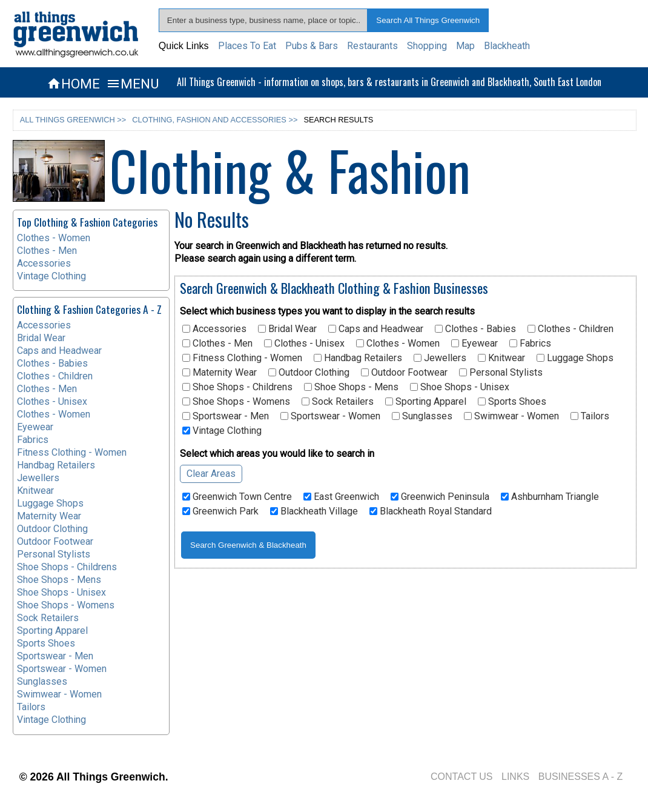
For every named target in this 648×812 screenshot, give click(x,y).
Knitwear (501, 358)
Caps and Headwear (376, 329)
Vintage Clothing (222, 431)
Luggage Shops (575, 358)
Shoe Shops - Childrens (237, 387)
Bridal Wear (287, 329)
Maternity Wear (220, 373)
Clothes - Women (398, 344)
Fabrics (530, 344)
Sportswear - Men (226, 416)
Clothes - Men (217, 344)
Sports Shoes (512, 402)
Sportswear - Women (330, 416)
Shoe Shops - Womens (236, 402)
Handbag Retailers (358, 358)
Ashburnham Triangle (550, 497)
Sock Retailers (338, 402)
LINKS (515, 777)
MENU (132, 84)
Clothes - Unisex (304, 344)
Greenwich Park (220, 511)
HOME (73, 84)
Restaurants (372, 46)
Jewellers (440, 358)
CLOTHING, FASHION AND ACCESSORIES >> (215, 120)
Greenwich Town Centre (237, 497)
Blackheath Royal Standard (431, 511)
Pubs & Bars (312, 46)
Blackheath (507, 46)
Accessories (214, 329)
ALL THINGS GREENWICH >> (73, 120)
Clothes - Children (570, 329)
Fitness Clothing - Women (242, 358)
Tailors (590, 416)
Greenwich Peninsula (440, 497)
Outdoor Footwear (404, 373)
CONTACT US (462, 777)
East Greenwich (341, 497)
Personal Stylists (501, 373)
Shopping (427, 46)
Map (465, 46)
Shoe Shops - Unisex (460, 387)
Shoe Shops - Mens (351, 387)
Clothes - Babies (475, 329)
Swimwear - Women (511, 416)
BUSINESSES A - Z (581, 777)
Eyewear (474, 344)
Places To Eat (247, 46)
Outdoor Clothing (309, 373)
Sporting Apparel (426, 402)
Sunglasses (422, 416)
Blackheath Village (314, 511)
